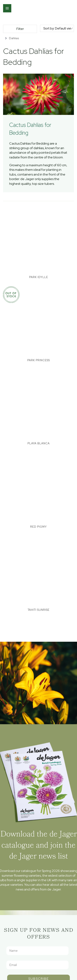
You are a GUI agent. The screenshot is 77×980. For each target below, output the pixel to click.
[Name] (37, 951)
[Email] (37, 965)
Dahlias (14, 38)
